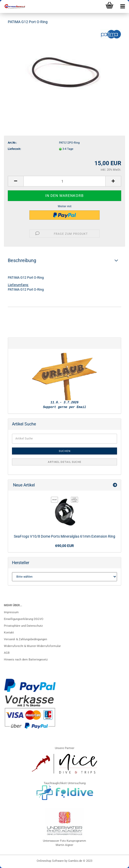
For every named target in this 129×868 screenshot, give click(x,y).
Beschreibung (22, 260)
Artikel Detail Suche (65, 462)
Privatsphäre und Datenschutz (23, 626)
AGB (7, 653)
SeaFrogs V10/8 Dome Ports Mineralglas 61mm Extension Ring (64, 536)
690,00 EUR (64, 546)
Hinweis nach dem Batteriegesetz (26, 660)
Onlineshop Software (50, 861)
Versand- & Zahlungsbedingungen (25, 639)
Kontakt (9, 633)
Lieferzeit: (14, 149)
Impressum (11, 612)
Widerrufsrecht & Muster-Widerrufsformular (32, 646)
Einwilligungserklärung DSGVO (24, 619)
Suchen (65, 451)
